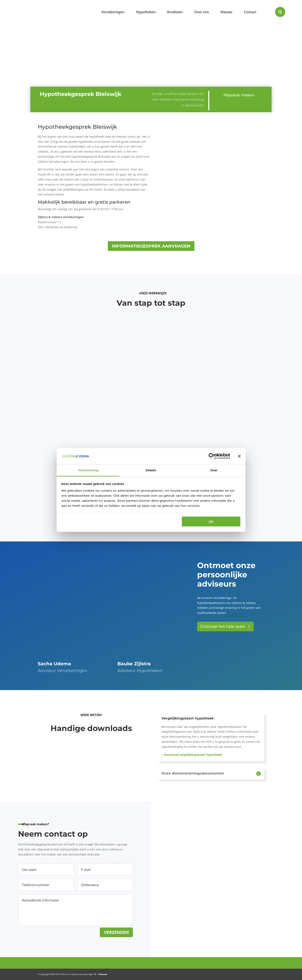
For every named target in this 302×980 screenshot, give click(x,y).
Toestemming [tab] (88, 470)
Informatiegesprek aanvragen (151, 246)
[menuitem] (113, 12)
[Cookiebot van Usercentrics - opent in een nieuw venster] (212, 456)
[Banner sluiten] (239, 456)
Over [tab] (214, 470)
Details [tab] (151, 470)
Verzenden (116, 932)
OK (211, 522)
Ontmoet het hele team (223, 626)
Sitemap (103, 974)
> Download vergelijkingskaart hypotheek (192, 755)
